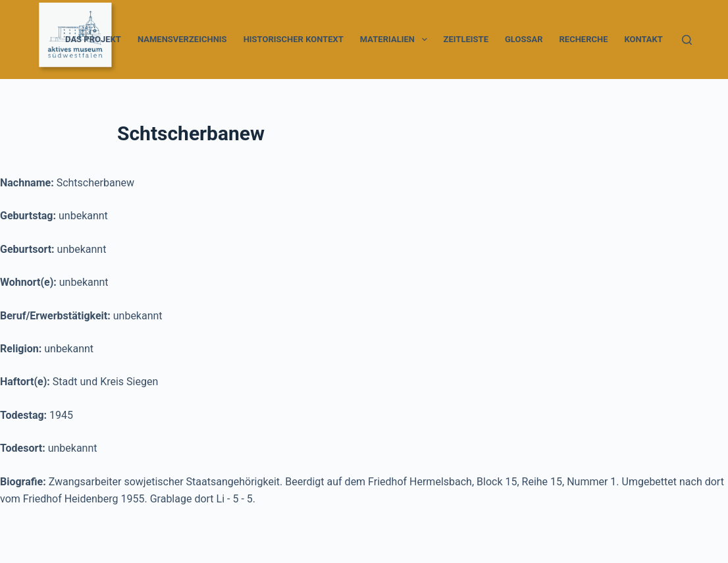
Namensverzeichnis (182, 39)
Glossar (524, 39)
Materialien (396, 40)
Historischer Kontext (294, 39)
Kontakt (643, 39)
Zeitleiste (466, 39)
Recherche (584, 39)
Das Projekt (93, 39)
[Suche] (687, 40)
